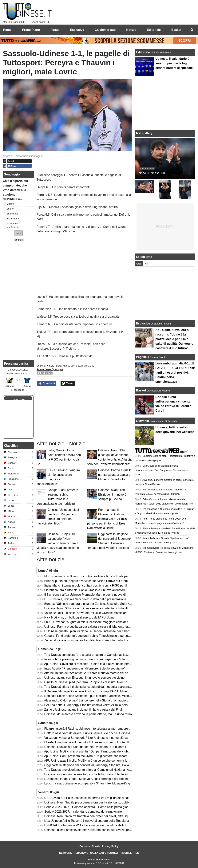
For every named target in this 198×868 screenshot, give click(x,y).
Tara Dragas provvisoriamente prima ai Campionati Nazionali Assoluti (91, 770)
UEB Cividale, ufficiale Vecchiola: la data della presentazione (85, 599)
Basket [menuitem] (176, 30)
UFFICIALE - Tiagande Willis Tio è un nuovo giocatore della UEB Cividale (94, 825)
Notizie (50, 366)
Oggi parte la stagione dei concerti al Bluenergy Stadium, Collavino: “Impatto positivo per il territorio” (112, 765)
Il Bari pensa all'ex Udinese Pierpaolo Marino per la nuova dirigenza (90, 595)
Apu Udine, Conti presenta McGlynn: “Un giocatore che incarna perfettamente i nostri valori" (106, 756)
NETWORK (65, 853)
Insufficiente (13, 219)
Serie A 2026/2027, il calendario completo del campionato (83, 812)
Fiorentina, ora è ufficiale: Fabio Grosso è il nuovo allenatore (85, 590)
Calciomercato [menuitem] (105, 30)
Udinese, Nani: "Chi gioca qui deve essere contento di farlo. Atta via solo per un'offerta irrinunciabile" (112, 608)
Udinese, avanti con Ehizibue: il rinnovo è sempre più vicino (112, 495)
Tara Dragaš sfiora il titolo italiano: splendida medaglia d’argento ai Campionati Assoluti (103, 687)
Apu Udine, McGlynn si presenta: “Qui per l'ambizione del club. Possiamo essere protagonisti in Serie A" (114, 751)
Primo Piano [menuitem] (31, 30)
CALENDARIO (98, 853)
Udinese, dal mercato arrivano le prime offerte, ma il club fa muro (88, 714)
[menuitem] (192, 30)
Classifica (11, 446)
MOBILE (127, 853)
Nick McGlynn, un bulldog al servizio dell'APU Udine (79, 617)
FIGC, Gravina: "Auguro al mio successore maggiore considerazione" (91, 622)
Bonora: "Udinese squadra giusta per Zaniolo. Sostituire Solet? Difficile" (93, 604)
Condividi (47, 383)
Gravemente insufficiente (13, 225)
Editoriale (143, 52)
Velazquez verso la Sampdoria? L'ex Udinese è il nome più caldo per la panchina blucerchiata (108, 738)
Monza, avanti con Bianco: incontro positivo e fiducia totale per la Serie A (93, 576)
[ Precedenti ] (18, 390)
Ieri (146, 264)
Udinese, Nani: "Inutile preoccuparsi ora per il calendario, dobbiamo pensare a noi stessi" (104, 802)
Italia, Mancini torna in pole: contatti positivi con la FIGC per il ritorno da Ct (94, 585)
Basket (141, 390)
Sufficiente (12, 214)
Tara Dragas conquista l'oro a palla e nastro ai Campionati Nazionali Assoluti (96, 655)
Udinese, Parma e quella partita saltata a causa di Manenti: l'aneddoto (115, 475)
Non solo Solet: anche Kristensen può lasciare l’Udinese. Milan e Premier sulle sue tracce (105, 696)
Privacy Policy (110, 846)
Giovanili (142, 421)
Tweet (68, 383)
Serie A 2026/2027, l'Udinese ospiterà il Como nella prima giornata (89, 807)
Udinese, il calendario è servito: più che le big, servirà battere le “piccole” (93, 774)
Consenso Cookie (90, 846)
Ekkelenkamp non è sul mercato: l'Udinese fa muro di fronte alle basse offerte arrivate (102, 742)
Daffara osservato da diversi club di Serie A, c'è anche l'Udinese (87, 733)
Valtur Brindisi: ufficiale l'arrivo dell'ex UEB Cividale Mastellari (85, 613)
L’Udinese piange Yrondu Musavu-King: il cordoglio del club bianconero (92, 779)
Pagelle (141, 357)
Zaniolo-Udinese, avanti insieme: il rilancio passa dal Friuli (83, 710)
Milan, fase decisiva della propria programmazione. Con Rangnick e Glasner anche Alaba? (162, 470)
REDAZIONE (81, 853)
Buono (10, 209)
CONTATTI (114, 853)
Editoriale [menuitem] (154, 30)
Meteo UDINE (19, 400)
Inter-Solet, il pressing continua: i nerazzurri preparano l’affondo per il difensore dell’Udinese (106, 659)
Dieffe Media (103, 860)
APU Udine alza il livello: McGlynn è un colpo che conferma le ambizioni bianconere (101, 761)
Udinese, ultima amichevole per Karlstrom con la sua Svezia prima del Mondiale (98, 830)
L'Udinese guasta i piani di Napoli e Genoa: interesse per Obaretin (89, 631)
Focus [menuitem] (55, 30)
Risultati (18, 240)
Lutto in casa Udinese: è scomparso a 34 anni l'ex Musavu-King (87, 783)
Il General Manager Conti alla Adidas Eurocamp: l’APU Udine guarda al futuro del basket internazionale (114, 691)
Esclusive (143, 323)
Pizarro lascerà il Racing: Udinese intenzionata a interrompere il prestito (93, 729)
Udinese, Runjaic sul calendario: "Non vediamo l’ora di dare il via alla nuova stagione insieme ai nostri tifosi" (58, 543)
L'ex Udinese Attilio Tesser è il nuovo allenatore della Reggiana (87, 821)
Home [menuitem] (7, 30)
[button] (18, 233)
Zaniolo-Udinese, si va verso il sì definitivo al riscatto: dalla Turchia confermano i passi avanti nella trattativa (117, 640)
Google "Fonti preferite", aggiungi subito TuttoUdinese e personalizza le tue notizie (100, 636)
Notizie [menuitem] (131, 30)
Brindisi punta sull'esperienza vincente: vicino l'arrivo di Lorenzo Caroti (92, 581)
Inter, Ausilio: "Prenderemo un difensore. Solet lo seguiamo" (85, 668)
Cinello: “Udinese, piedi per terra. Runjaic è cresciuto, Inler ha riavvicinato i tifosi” (99, 682)
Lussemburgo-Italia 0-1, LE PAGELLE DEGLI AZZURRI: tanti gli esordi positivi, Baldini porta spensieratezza (175, 373)
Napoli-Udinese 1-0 (152, 173)
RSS (136, 853)
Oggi (139, 264)
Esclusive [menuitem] (77, 30)
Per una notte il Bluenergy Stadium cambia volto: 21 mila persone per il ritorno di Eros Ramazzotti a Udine (107, 519)
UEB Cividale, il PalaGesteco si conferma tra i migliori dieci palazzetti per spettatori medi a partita (110, 798)
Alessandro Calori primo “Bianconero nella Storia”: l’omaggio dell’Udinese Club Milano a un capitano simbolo (117, 700)
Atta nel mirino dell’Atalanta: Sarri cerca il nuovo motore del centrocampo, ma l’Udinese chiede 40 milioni (115, 673)
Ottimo (10, 204)
